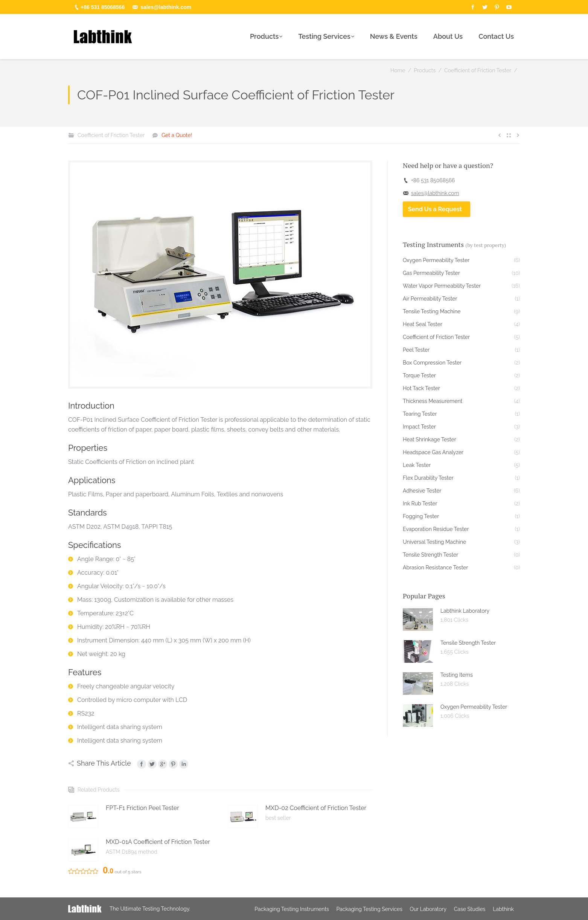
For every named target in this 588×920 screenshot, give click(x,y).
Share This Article (104, 763)
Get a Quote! (177, 135)
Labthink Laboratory (465, 611)
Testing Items (457, 675)
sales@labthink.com (166, 7)
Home (398, 70)
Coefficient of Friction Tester (478, 70)
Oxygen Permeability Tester (474, 707)
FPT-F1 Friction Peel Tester (142, 808)
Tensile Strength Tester (468, 643)
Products (425, 70)
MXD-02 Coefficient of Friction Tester (316, 808)
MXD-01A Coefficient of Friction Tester (158, 842)
